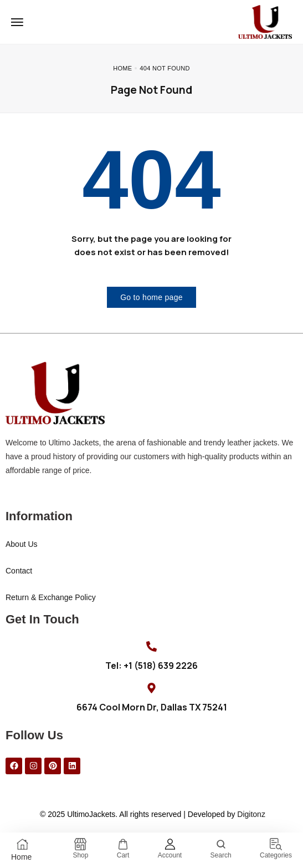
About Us (22, 544)
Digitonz (251, 814)
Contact (19, 571)
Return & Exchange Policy (51, 597)
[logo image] (265, 21)
